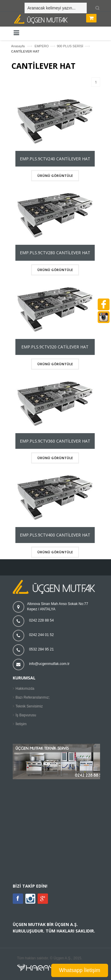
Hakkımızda (25, 689)
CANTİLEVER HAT (25, 51)
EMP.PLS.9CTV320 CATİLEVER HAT (55, 347)
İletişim (21, 724)
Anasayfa (18, 46)
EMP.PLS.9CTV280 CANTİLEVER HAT (55, 253)
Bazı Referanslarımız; (33, 697)
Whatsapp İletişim (80, 970)
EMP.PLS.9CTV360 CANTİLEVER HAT (55, 441)
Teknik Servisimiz (29, 706)
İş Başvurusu (26, 715)
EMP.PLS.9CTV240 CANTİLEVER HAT (55, 159)
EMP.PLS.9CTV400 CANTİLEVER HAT (55, 535)
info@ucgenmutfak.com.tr (49, 664)
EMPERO (42, 46)
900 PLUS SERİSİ (70, 46)
